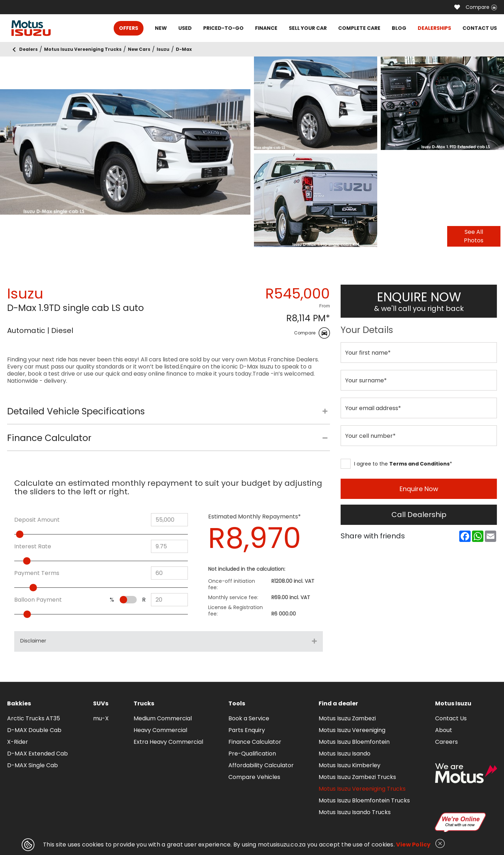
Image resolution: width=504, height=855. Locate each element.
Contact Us (451, 718)
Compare (481, 7)
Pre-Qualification (252, 754)
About (444, 730)
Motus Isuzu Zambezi (347, 718)
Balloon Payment (38, 600)
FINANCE (266, 28)
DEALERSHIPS (434, 28)
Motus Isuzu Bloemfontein (354, 742)
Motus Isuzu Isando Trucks (355, 812)
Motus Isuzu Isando (345, 754)
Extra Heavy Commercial (168, 742)
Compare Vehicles (254, 777)
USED (185, 28)
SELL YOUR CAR (308, 28)
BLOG (399, 28)
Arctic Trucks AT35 (34, 718)
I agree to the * (396, 464)
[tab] (169, 415)
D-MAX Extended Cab (37, 754)
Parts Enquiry (247, 730)
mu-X (101, 718)
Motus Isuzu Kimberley (349, 765)
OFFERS (129, 28)
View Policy (413, 845)
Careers (446, 742)
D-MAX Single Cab (32, 765)
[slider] (35, 534)
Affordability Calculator (261, 765)
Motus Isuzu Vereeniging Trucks (362, 789)
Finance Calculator (255, 742)
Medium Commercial (163, 718)
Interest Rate (33, 547)
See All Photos (474, 236)
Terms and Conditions (419, 464)
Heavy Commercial (160, 730)
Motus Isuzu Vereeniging (352, 730)
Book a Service (249, 718)
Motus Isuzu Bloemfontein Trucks (364, 800)
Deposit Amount (37, 520)
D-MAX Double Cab (34, 730)
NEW (161, 28)
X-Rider (18, 742)
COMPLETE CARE (359, 28)
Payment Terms (37, 573)
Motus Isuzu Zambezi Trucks (357, 777)
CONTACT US (480, 28)
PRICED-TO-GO (223, 28)
